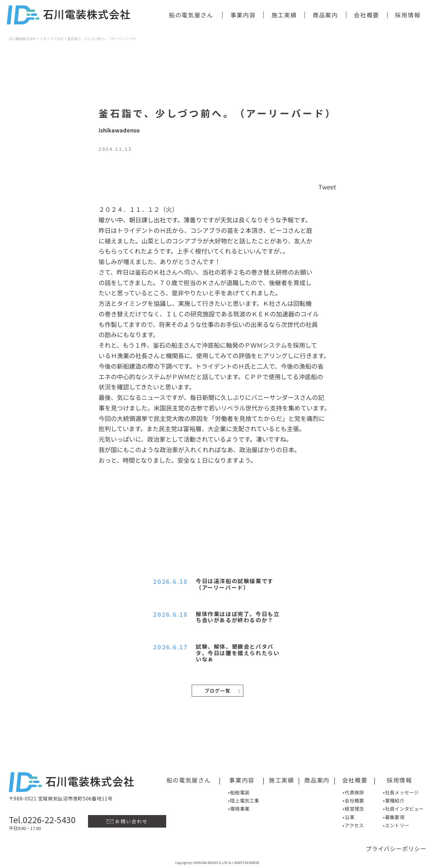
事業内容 (243, 15)
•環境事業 (239, 808)
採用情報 (408, 15)
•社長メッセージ (401, 791)
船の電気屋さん (191, 15)
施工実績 (284, 15)
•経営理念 (353, 808)
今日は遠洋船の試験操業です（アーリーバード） (235, 584)
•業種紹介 (394, 800)
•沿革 (348, 816)
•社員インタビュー (403, 808)
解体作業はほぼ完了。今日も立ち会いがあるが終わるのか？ (238, 617)
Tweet (327, 186)
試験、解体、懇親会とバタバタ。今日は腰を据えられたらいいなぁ (238, 653)
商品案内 (325, 15)
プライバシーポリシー (396, 848)
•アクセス (353, 825)
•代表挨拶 (353, 791)
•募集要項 (394, 816)
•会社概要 (353, 800)
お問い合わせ (127, 820)
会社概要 (367, 15)
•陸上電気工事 (243, 800)
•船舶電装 (239, 791)
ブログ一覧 (223, 690)
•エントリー (396, 825)
